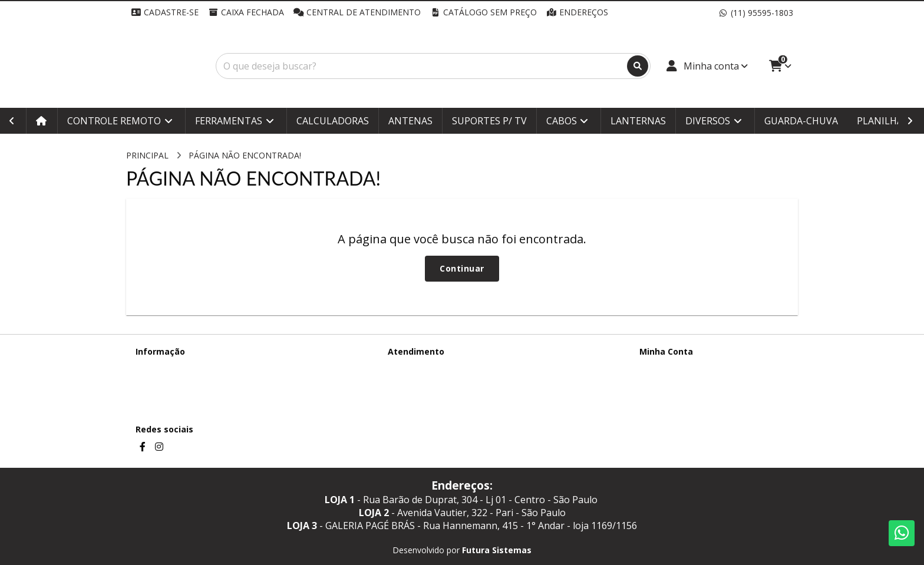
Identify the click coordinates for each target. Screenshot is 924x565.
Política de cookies (171, 397)
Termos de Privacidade (179, 367)
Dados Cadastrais (673, 367)
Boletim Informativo (678, 397)
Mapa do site (413, 382)
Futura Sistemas (497, 550)
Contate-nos (412, 367)
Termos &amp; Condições (186, 382)
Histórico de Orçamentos (687, 382)
